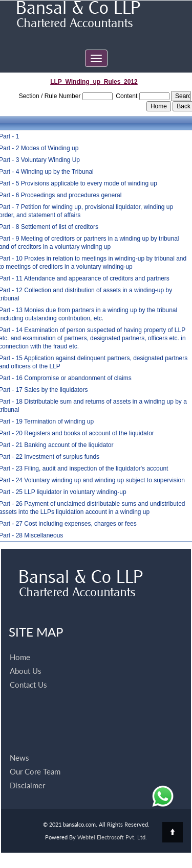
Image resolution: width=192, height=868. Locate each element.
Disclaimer (27, 773)
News (19, 746)
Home (20, 645)
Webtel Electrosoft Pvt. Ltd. (112, 837)
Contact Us (28, 673)
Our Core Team (35, 760)
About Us (26, 659)
